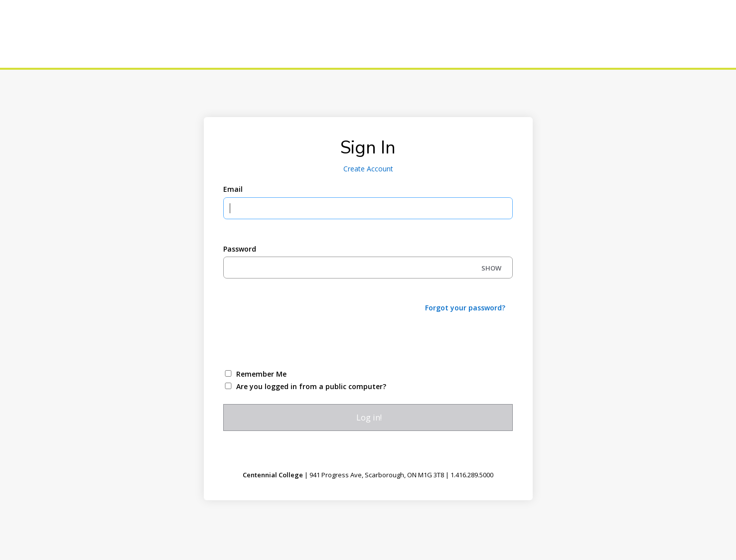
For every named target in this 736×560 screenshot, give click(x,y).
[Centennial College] (80, 34)
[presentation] (299, 340)
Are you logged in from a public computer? (311, 386)
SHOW (491, 268)
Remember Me (261, 374)
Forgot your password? (465, 308)
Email (233, 189)
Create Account (368, 169)
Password (240, 249)
